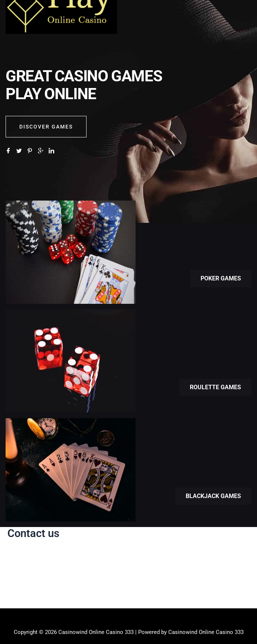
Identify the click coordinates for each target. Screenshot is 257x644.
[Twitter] (19, 151)
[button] (128, 619)
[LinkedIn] (51, 151)
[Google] (41, 151)
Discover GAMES (46, 127)
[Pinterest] (30, 151)
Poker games (221, 278)
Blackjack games (213, 496)
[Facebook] (8, 151)
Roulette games (215, 387)
